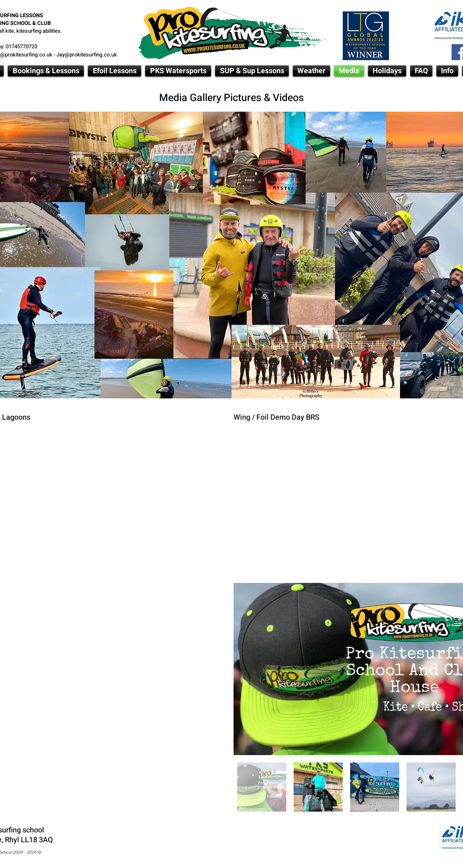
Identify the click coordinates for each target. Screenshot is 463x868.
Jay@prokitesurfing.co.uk (87, 55)
